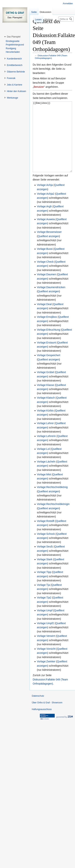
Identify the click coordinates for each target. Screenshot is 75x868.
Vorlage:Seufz (45, 560)
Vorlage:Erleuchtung (48, 344)
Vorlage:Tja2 (44, 612)
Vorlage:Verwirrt (46, 650)
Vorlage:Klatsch (46, 412)
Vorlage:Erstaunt (46, 357)
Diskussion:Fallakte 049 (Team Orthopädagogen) (51, 57)
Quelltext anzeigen (48, 250)
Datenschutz (38, 710)
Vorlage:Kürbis (45, 425)
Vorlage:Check (45, 276)
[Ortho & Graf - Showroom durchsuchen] (66, 19)
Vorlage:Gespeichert (48, 369)
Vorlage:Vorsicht (46, 663)
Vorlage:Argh (44, 220)
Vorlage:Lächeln (46, 476)
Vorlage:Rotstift (46, 535)
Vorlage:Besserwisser (49, 246)
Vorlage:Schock (46, 548)
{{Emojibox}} (52, 144)
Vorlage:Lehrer (45, 437)
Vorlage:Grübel (45, 386)
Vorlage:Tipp (44, 586)
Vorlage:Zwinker (46, 675)
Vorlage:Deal (44, 318)
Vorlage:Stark (45, 573)
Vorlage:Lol (43, 463)
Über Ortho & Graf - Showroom (47, 717)
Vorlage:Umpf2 (45, 637)
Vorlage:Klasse (45, 399)
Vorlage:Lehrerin (46, 450)
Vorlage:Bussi (45, 263)
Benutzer (39, 87)
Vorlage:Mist (44, 488)
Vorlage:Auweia (46, 233)
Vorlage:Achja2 (45, 208)
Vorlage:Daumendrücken (51, 301)
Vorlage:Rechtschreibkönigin (53, 518)
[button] (14, 37)
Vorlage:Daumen (46, 288)
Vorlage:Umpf (45, 624)
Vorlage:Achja (45, 199)
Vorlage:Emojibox (47, 331)
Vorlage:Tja (43, 599)
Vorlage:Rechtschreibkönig (52, 501)
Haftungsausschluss (42, 723)
